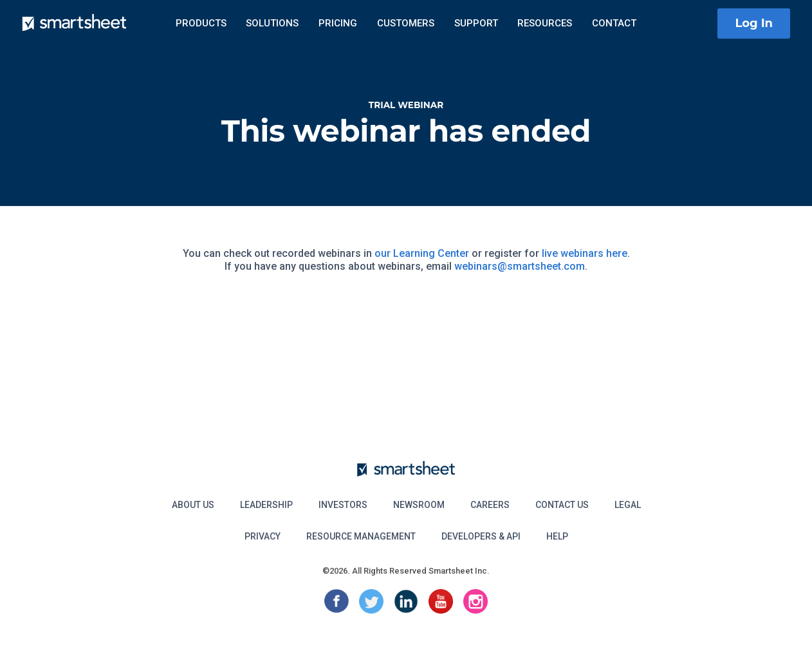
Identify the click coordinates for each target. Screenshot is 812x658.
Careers (490, 505)
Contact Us (562, 505)
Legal (628, 505)
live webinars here (585, 253)
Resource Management (361, 536)
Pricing (338, 23)
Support (476, 23)
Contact (614, 23)
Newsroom (419, 505)
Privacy (263, 536)
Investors (343, 505)
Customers (406, 23)
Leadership (266, 505)
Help (557, 536)
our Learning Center (422, 253)
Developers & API (481, 536)
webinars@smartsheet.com (520, 266)
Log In (754, 23)
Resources (545, 23)
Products (201, 23)
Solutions (272, 23)
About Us (193, 505)
